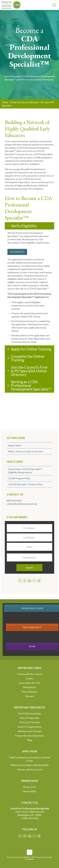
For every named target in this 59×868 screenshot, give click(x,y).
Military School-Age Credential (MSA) (30, 765)
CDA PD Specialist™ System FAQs (25, 484)
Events (29, 678)
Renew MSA (29, 791)
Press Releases (30, 692)
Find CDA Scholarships (29, 714)
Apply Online (15, 445)
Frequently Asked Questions (30, 736)
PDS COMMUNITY (32, 627)
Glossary (30, 696)
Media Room (29, 687)
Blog (30, 740)
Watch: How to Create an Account (26, 451)
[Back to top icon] (30, 852)
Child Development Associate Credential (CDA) (29, 759)
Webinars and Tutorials (29, 731)
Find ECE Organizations (29, 727)
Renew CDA (29, 787)
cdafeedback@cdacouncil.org (22, 504)
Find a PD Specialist (30, 718)
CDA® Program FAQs (19, 478)
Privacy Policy (12, 857)
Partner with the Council (29, 770)
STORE (32, 646)
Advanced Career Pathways (24, 102)
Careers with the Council (29, 674)
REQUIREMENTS (17, 252)
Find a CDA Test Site (29, 722)
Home (5, 102)
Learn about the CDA (30, 683)
